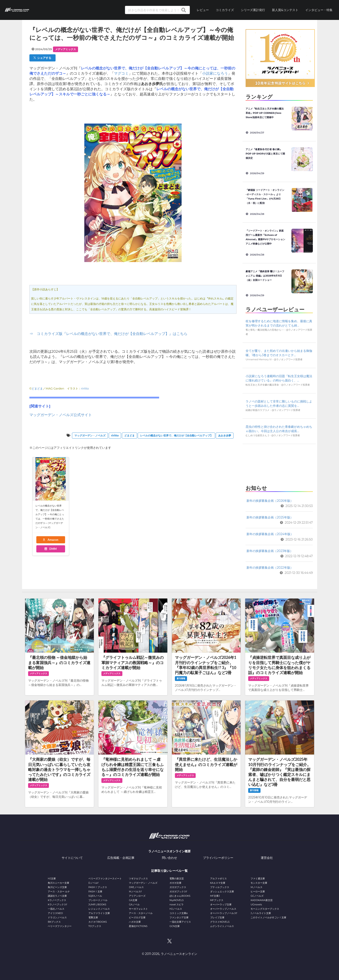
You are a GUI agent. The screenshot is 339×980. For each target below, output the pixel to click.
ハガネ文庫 (135, 922)
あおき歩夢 (225, 435)
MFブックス (217, 900)
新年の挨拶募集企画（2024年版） (270, 534)
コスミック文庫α (178, 913)
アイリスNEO (55, 913)
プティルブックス (220, 887)
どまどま (37, 388)
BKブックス (54, 922)
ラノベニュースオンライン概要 (169, 851)
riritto (85, 388)
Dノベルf (93, 883)
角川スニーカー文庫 (58, 883)
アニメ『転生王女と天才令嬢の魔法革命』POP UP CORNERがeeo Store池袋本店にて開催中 (265, 113)
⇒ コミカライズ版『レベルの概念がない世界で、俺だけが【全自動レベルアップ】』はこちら (108, 334)
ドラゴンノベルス (57, 917)
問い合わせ (169, 858)
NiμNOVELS (177, 900)
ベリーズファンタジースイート (105, 879)
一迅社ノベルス (56, 909)
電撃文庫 (93, 917)
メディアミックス (66, 49)
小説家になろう (215, 73)
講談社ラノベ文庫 (57, 896)
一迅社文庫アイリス (180, 922)
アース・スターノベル (141, 913)
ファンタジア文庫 (179, 917)
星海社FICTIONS (138, 926)
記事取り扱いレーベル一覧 (169, 871)
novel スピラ (177, 904)
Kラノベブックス (57, 900)
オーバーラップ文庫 (221, 904)
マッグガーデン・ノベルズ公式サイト (61, 415)
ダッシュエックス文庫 (222, 891)
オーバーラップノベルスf (224, 913)
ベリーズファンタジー (60, 926)
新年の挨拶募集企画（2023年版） (270, 551)
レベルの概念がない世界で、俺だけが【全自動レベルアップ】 (176, 435)
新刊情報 (181, 678)
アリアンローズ (137, 896)
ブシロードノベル (98, 900)
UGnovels (256, 904)
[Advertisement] (279, 463)
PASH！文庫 (95, 891)
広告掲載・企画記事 (121, 858)
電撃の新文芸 (177, 879)
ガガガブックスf (178, 891)
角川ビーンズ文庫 (57, 887)
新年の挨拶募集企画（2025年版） (270, 517)
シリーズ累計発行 (253, 10)
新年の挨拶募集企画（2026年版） (270, 501)
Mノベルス (257, 887)
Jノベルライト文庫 (261, 913)
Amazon (50, 540)
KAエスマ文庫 (218, 883)
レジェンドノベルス (99, 909)
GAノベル (134, 904)
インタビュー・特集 (319, 10)
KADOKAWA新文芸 (261, 900)
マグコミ (121, 73)
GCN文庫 (175, 926)
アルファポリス (218, 879)
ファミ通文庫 (258, 879)
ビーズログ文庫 (137, 917)
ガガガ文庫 (175, 883)
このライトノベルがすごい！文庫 (268, 917)
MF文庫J (215, 896)
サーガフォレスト (138, 909)
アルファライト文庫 (99, 913)
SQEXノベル (95, 896)
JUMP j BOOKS (97, 904)
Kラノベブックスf (57, 904)
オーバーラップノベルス (223, 909)
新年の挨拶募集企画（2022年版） (270, 568)
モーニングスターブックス (265, 909)
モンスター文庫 (259, 883)
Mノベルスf (135, 891)
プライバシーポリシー (218, 858)
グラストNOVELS (220, 922)
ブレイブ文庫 (217, 917)
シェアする (42, 58)
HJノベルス (176, 909)
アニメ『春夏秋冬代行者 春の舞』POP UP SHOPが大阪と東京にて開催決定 (265, 154)
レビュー (203, 10)
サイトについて (72, 858)
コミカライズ (225, 10)
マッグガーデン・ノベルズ (90, 435)
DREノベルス (136, 887)
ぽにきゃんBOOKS (180, 896)
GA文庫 (133, 900)
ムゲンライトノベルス (222, 926)
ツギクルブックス (138, 879)
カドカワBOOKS (98, 922)
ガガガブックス (178, 887)
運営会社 (267, 858)
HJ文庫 (52, 879)
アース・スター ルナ (59, 891)
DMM (50, 549)
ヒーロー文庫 (258, 891)
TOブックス (95, 926)
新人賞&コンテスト (285, 10)
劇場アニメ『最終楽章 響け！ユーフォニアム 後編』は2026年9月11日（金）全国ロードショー (265, 276)
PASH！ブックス (98, 887)
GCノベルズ (257, 896)
